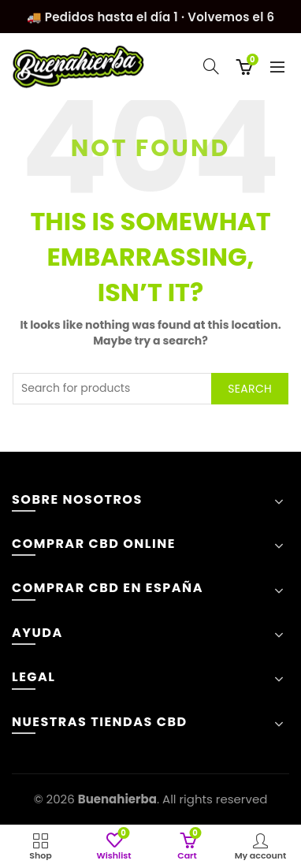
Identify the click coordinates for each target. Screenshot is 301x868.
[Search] (211, 66)
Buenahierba (117, 799)
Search (250, 389)
